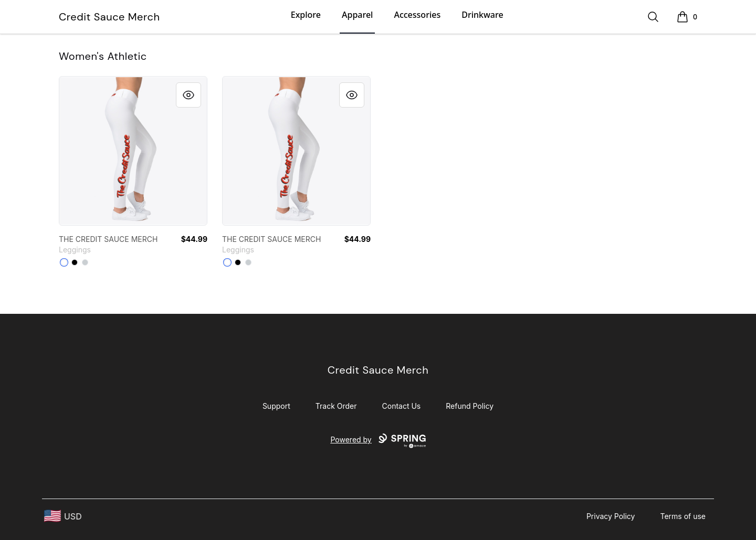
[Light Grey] (85, 262)
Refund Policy (470, 406)
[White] (64, 262)
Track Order (336, 406)
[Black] (75, 262)
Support (276, 406)
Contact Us (402, 406)
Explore (306, 15)
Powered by (378, 441)
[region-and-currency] (63, 516)
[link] (133, 151)
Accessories (417, 15)
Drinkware (482, 15)
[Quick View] (188, 95)
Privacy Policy (611, 516)
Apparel (357, 15)
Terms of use (683, 516)
